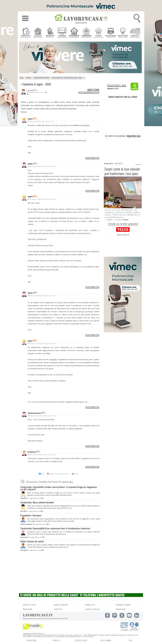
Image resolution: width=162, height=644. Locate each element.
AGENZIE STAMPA (123, 605)
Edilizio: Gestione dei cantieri (32, 542)
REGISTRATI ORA (117, 86)
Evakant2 (31, 452)
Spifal (30, 164)
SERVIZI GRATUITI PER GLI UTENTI (123, 97)
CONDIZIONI (31, 641)
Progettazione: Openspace (31, 516)
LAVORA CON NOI (92, 609)
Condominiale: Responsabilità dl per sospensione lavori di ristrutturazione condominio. (55, 529)
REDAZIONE (28, 609)
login (93, 90)
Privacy (75, 474)
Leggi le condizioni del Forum (58, 474)
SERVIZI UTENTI (29, 605)
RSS (131, 641)
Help (41, 474)
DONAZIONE (121, 609)
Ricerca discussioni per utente (37, 90)
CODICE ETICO (81, 641)
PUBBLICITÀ (90, 605)
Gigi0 (30, 119)
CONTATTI (58, 609)
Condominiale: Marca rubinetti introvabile (37, 503)
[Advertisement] (60, 572)
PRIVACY (56, 641)
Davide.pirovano (34, 413)
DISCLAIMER (106, 641)
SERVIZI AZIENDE (61, 605)
